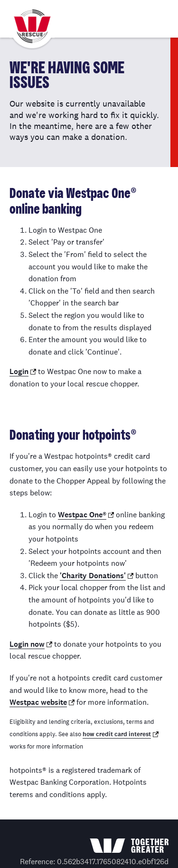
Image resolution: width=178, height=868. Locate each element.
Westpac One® (82, 515)
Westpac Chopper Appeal (32, 27)
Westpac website (38, 702)
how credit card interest (117, 734)
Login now (27, 644)
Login (19, 371)
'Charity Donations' (93, 576)
